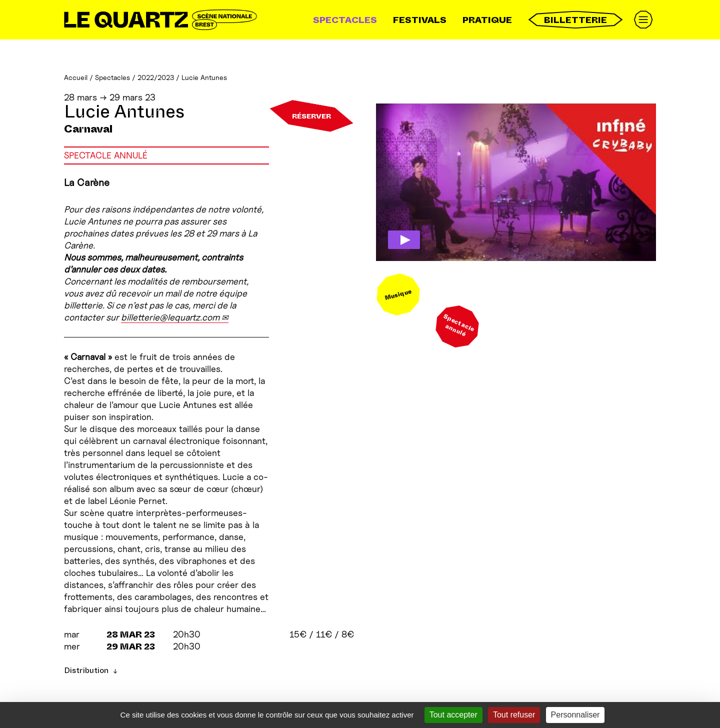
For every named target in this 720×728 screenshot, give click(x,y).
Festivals (420, 20)
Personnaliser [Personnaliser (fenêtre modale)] (575, 715)
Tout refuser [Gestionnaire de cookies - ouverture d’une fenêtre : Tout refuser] (514, 715)
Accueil (76, 77)
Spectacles (345, 20)
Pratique (487, 20)
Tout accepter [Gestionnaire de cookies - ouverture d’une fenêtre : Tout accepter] (453, 715)
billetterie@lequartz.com (170, 317)
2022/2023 (156, 77)
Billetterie (575, 20)
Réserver (311, 116)
